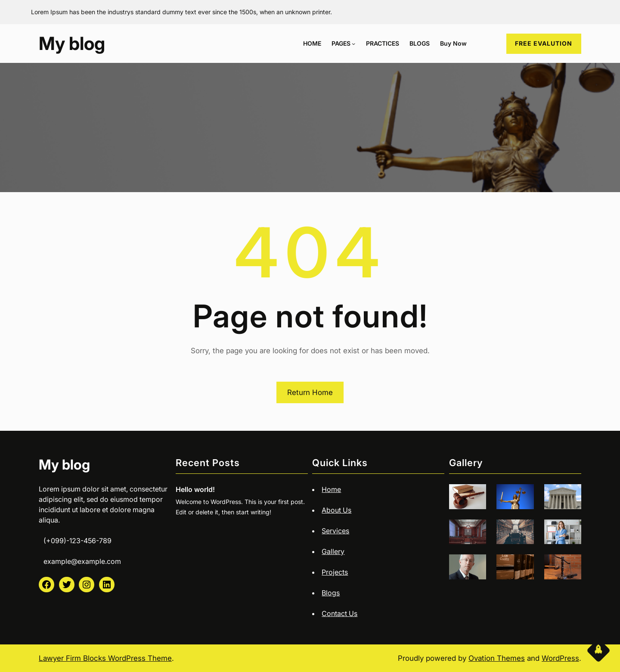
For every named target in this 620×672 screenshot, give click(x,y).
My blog (72, 43)
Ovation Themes (497, 658)
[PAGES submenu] (353, 44)
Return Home (310, 392)
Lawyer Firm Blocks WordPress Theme (105, 658)
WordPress (560, 658)
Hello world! (195, 489)
